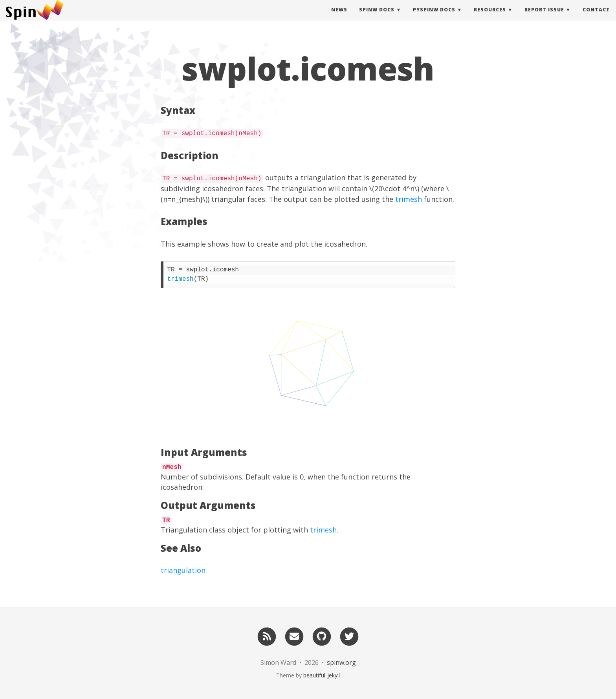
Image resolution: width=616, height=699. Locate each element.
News (339, 17)
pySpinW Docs (434, 17)
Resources (490, 17)
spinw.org (341, 662)
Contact (596, 17)
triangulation (183, 570)
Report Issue (544, 17)
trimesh (409, 199)
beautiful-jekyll (322, 675)
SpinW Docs (377, 17)
